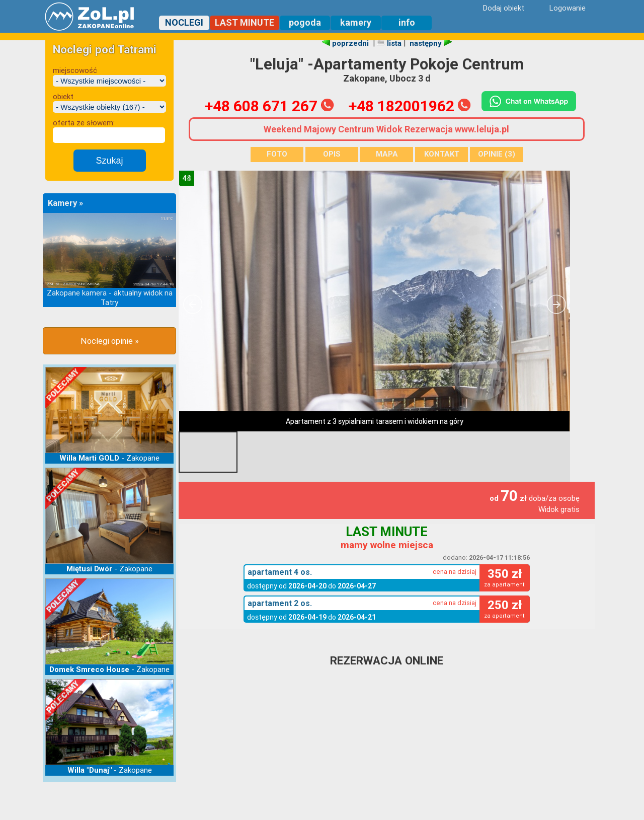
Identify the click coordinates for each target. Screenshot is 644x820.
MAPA (387, 154)
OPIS (332, 154)
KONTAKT (442, 154)
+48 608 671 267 (269, 106)
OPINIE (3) (497, 154)
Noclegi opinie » (110, 341)
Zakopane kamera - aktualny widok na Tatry (110, 297)
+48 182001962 (410, 106)
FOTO (277, 154)
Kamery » (65, 203)
